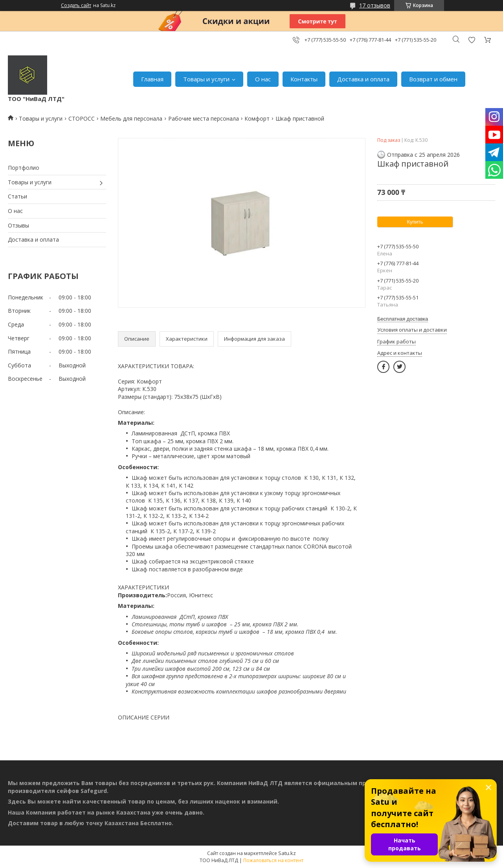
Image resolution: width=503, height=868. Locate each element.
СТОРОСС (82, 118)
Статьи (17, 196)
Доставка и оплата (363, 79)
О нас (263, 79)
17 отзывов (375, 5)
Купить (415, 222)
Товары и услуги (206, 79)
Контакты (304, 79)
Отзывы (18, 225)
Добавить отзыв (472, 40)
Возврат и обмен (433, 79)
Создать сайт (76, 6)
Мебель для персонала (131, 118)
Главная (152, 79)
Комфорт (257, 118)
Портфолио (24, 168)
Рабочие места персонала (204, 118)
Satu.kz (287, 853)
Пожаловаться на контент (273, 860)
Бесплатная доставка (403, 319)
